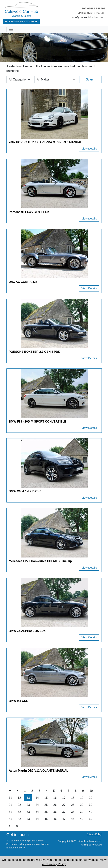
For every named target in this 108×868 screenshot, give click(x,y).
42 (19, 819)
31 (11, 812)
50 (91, 819)
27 (64, 805)
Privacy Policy (94, 834)
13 (28, 798)
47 (64, 819)
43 (28, 819)
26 (55, 805)
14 (37, 798)
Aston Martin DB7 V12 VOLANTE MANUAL (39, 771)
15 (46, 798)
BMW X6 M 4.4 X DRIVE (25, 491)
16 (55, 798)
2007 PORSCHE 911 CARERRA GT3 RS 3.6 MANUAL (46, 142)
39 (82, 812)
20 (91, 798)
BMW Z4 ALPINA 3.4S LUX (27, 631)
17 (64, 798)
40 (91, 812)
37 (64, 812)
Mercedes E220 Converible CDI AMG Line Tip (40, 561)
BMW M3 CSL (18, 701)
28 (73, 805)
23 (28, 805)
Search (91, 79)
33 (28, 812)
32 (19, 812)
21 (11, 805)
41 (11, 819)
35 (46, 812)
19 (82, 798)
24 (37, 805)
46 (55, 819)
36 (55, 812)
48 (73, 819)
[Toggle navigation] (11, 29)
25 (46, 805)
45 (46, 819)
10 (91, 791)
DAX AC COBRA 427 (23, 282)
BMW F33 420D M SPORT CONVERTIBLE (38, 422)
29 (82, 805)
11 (11, 798)
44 (37, 819)
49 (82, 819)
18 (73, 798)
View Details (89, 149)
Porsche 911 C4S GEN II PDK (29, 212)
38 (73, 812)
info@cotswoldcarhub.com (89, 17)
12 (19, 798)
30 (91, 805)
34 (37, 812)
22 (19, 805)
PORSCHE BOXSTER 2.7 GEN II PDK (35, 352)
